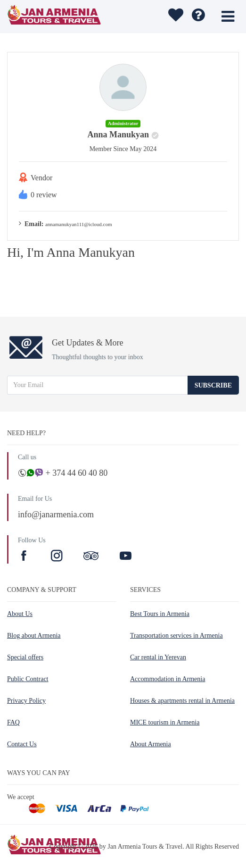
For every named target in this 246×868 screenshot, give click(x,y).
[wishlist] (175, 17)
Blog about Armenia (34, 636)
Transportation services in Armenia (176, 636)
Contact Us (22, 744)
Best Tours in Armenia (160, 614)
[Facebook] (25, 557)
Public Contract (28, 679)
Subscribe (213, 385)
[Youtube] (126, 557)
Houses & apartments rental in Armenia (182, 701)
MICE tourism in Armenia (165, 722)
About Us (20, 614)
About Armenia (151, 744)
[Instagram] (58, 557)
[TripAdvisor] (91, 557)
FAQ (13, 722)
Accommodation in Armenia (168, 679)
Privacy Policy (26, 701)
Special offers (25, 657)
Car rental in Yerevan (158, 657)
